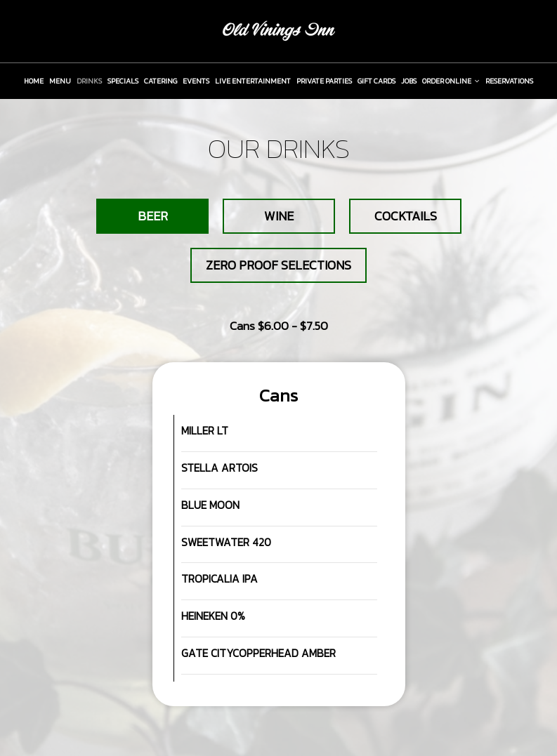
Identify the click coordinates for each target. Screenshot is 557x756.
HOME (34, 81)
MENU (60, 81)
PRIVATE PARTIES (324, 81)
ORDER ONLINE (451, 81)
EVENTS (196, 81)
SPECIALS (123, 81)
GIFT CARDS (376, 81)
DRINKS (89, 81)
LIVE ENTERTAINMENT (253, 81)
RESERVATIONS (509, 81)
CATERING (160, 81)
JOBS (409, 81)
